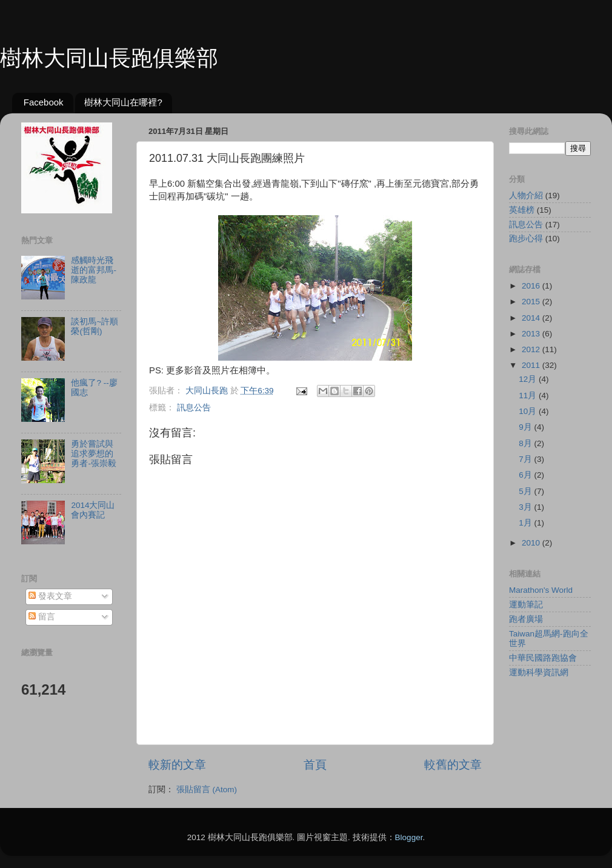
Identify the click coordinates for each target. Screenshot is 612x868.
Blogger (409, 837)
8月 (526, 443)
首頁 (315, 765)
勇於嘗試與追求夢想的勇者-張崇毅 (94, 454)
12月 (529, 379)
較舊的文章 (453, 765)
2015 (532, 302)
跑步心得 (526, 239)
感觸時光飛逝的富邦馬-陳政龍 (94, 270)
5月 (526, 491)
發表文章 (50, 596)
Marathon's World (541, 590)
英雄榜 (522, 210)
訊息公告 (194, 408)
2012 (532, 349)
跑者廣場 (526, 619)
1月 (526, 523)
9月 (526, 427)
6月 (526, 475)
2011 (532, 365)
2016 (532, 286)
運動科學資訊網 (539, 673)
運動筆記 (526, 605)
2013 (532, 334)
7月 (526, 459)
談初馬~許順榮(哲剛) (95, 326)
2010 (532, 543)
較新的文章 (177, 765)
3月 (526, 507)
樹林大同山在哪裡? (123, 102)
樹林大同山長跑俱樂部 (109, 58)
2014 (532, 318)
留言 (42, 617)
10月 (529, 411)
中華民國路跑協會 (543, 658)
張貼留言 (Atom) (207, 790)
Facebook (44, 102)
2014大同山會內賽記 (93, 510)
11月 (529, 396)
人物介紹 (526, 195)
